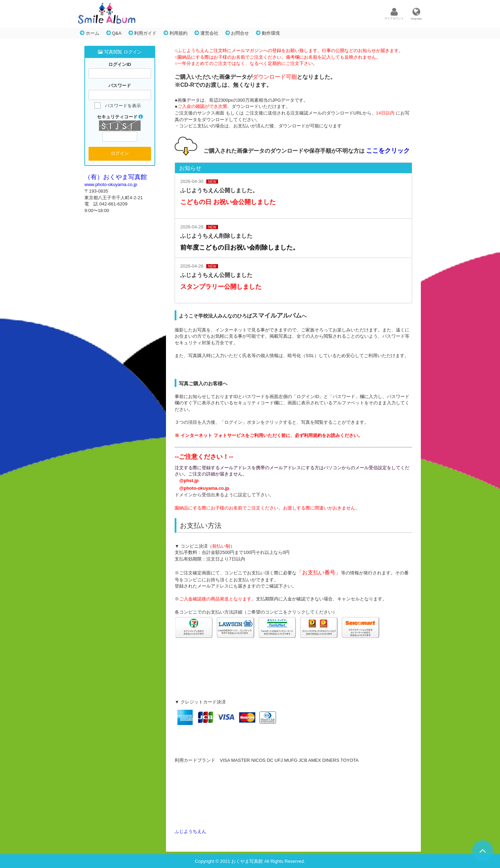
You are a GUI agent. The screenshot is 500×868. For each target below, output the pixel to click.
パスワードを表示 (123, 106)
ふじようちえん (190, 831)
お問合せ (237, 33)
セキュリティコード (120, 117)
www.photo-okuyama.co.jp (111, 184)
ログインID (120, 64)
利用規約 (176, 33)
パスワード (120, 86)
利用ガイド (143, 33)
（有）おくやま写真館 (116, 177)
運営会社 (206, 33)
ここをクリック (388, 151)
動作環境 (268, 33)
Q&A (114, 33)
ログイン (120, 153)
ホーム (90, 33)
